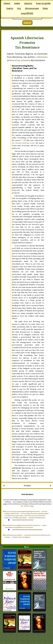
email (24, 13)
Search (27, 23)
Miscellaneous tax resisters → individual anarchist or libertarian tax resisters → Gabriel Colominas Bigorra (27, 536)
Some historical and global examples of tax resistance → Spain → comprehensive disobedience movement (26, 526)
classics (28, 3)
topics (10, 8)
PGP (30, 13)
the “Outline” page (27, 506)
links (45, 8)
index (17, 3)
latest (7, 3)
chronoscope (32, 8)
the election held (23, 143)
